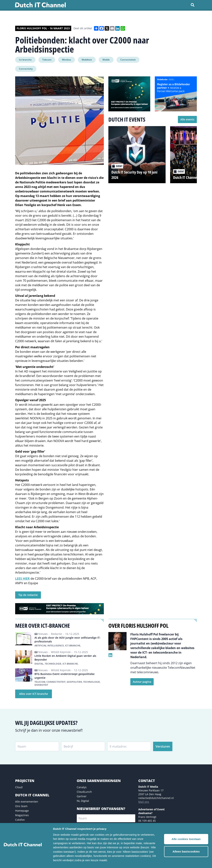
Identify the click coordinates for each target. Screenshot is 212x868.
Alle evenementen (27, 802)
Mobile (106, 60)
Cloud (19, 787)
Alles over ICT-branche (34, 694)
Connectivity (26, 69)
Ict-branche (25, 60)
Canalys (82, 787)
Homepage (22, 811)
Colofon (20, 820)
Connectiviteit (128, 60)
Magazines (22, 815)
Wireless (66, 60)
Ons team (21, 806)
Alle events (187, 119)
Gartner (82, 796)
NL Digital (83, 801)
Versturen (163, 746)
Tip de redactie (28, 595)
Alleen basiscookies (186, 851)
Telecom (47, 60)
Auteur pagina (142, 682)
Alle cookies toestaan (186, 839)
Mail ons (144, 802)
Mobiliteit (87, 60)
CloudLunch (84, 792)
